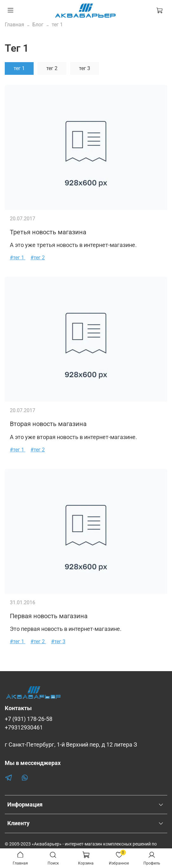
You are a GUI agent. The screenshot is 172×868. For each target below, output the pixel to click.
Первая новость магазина (49, 616)
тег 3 (85, 68)
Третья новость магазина (48, 232)
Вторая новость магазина (48, 424)
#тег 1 (18, 258)
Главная (14, 25)
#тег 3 (58, 641)
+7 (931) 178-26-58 (29, 719)
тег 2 (52, 68)
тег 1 (19, 68)
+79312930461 (24, 728)
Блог (38, 25)
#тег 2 (38, 258)
